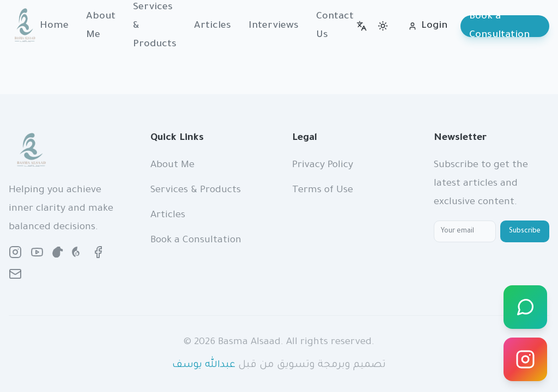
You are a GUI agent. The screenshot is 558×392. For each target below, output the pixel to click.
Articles (213, 26)
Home (54, 26)
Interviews (274, 26)
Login (428, 26)
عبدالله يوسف (204, 365)
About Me (101, 26)
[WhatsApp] (525, 307)
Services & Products (196, 191)
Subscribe (525, 231)
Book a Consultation (499, 26)
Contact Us (335, 26)
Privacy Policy (323, 166)
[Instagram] (525, 359)
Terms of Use (323, 191)
